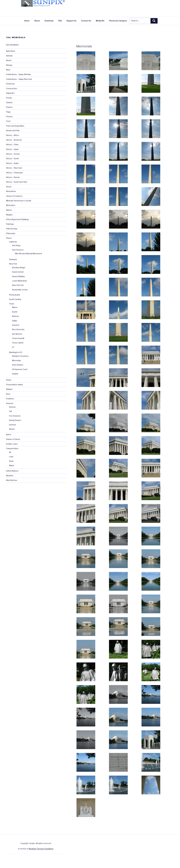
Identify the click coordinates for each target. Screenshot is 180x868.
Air (10, 452)
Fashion (9, 102)
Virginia (15, 374)
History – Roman (13, 177)
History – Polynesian (14, 173)
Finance (9, 107)
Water (12, 465)
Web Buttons (12, 480)
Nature (9, 210)
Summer (13, 425)
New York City (18, 285)
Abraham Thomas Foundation (41, 849)
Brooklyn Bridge (19, 268)
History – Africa (12, 135)
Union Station (18, 365)
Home (27, 21)
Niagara (9, 215)
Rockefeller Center (20, 290)
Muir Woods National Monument (28, 254)
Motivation (11, 205)
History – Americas (14, 140)
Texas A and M (18, 338)
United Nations (12, 471)
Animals (9, 56)
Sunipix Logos (12, 444)
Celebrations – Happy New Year (19, 79)
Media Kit (100, 21)
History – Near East (14, 168)
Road (11, 461)
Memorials (84, 46)
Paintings (10, 224)
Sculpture (10, 399)
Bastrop (15, 316)
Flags (8, 112)
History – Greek (12, 158)
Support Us (71, 21)
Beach (9, 60)
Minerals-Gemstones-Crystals (19, 201)
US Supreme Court (20, 369)
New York (13, 264)
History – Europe (13, 154)
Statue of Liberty (13, 439)
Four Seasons (15, 416)
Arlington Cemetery (20, 356)
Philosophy (11, 233)
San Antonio (17, 334)
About (37, 21)
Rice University (18, 329)
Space (9, 434)
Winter (12, 429)
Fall (10, 411)
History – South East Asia (16, 182)
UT (13, 347)
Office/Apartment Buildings (17, 219)
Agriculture (11, 51)
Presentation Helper (14, 385)
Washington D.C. (16, 352)
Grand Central (18, 272)
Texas (12, 304)
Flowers (9, 116)
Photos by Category (118, 21)
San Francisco (18, 250)
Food (8, 121)
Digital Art (10, 93)
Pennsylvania (14, 295)
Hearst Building (18, 276)
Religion (9, 389)
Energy (9, 98)
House (9, 187)
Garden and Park (13, 130)
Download (49, 21)
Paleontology (12, 229)
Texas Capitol (18, 343)
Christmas (10, 84)
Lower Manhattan (19, 281)
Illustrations (11, 191)
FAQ (60, 21)
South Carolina (15, 299)
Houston (16, 325)
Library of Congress (14, 196)
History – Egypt (12, 149)
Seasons (10, 403)
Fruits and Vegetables (15, 126)
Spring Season (15, 420)
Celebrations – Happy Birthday (18, 74)
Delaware (13, 259)
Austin (15, 312)
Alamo (15, 307)
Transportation (12, 448)
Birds (8, 70)
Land (11, 457)
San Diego (16, 245)
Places (9, 238)
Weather (10, 476)
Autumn (12, 407)
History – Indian (12, 163)
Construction (11, 88)
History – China (12, 144)
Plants (9, 380)
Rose (8, 394)
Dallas (15, 321)
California (13, 242)
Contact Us (86, 21)
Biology (9, 65)
